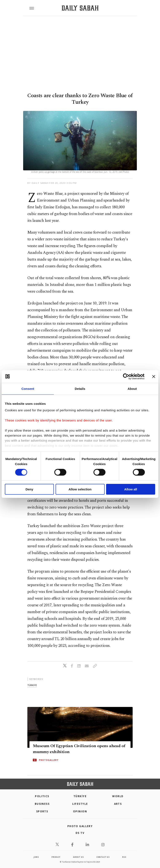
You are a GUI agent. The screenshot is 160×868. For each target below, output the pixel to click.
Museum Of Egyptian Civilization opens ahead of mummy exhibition (79, 749)
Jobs (36, 857)
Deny (29, 489)
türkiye (32, 685)
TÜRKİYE (80, 796)
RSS (124, 857)
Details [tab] (80, 388)
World (118, 796)
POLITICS (42, 796)
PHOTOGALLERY (49, 760)
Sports (42, 811)
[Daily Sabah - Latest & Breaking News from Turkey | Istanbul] (80, 8)
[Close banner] (154, 376)
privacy (56, 857)
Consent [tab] (28, 388)
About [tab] (132, 388)
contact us (103, 857)
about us (78, 857)
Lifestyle (80, 804)
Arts (118, 804)
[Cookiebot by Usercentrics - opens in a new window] (126, 376)
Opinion (80, 811)
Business (42, 804)
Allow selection (80, 489)
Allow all (131, 489)
